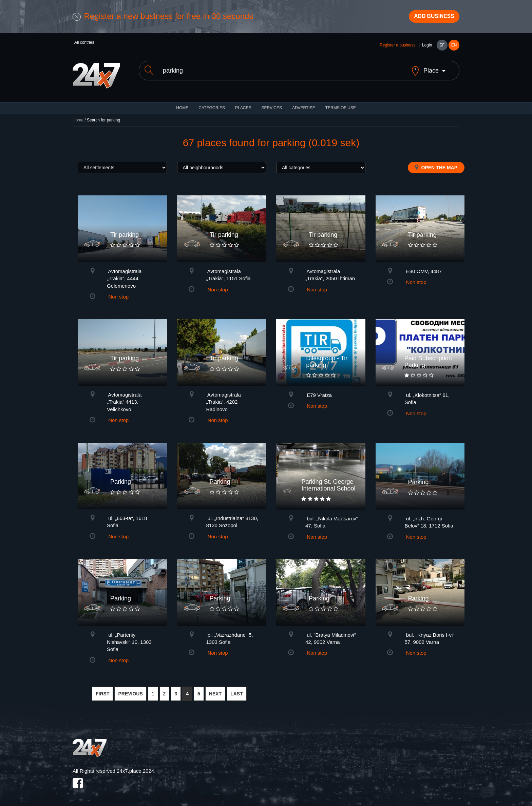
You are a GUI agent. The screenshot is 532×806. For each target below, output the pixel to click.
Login (427, 48)
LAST (237, 691)
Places (243, 105)
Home (78, 117)
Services (271, 105)
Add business (429, 18)
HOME (182, 105)
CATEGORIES (212, 105)
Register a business (397, 48)
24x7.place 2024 (135, 768)
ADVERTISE (304, 105)
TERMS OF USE (341, 105)
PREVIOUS (130, 691)
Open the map (436, 165)
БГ (442, 48)
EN (454, 48)
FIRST (102, 691)
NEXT (215, 691)
